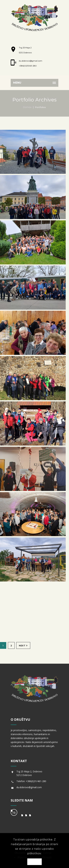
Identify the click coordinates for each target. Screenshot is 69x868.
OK (34, 862)
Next (23, 646)
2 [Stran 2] (11, 646)
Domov (27, 107)
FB (14, 813)
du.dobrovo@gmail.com (31, 61)
